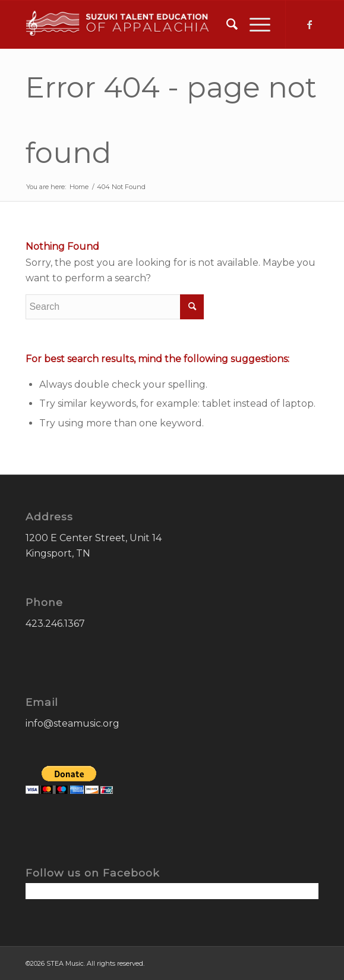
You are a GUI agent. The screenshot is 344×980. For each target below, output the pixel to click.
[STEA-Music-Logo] (143, 24)
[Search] (226, 24)
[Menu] (254, 24)
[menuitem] (226, 24)
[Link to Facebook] (310, 25)
